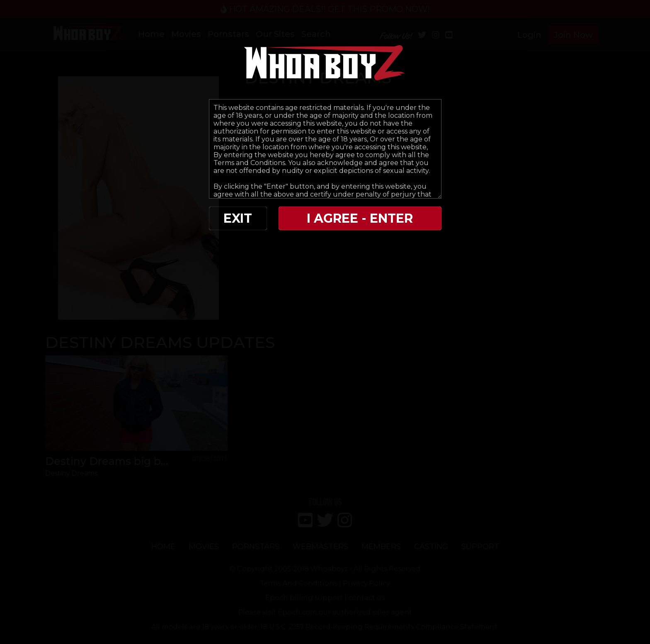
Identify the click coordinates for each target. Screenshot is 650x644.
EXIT (238, 218)
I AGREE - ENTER (360, 218)
